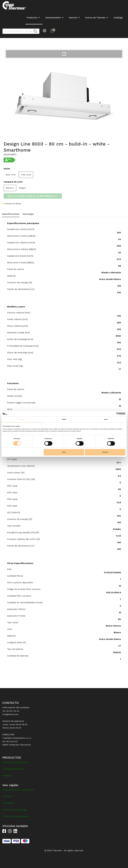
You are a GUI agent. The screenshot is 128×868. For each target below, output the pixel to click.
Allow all (105, 452)
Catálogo (118, 18)
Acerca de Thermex (95, 18)
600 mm (11, 175)
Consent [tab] (22, 419)
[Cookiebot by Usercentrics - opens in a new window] (113, 414)
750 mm (26, 175)
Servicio (73, 18)
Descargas (28, 214)
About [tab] (106, 419)
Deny (64, 452)
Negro (23, 188)
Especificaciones (11, 214)
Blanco (10, 188)
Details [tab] (64, 419)
